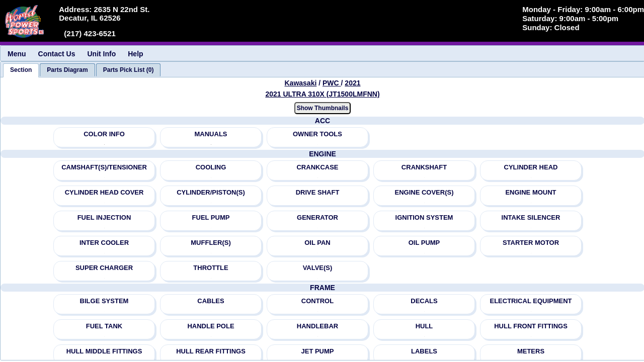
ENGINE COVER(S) (424, 192)
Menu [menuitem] (17, 54)
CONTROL (317, 301)
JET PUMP (317, 351)
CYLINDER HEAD (531, 167)
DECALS (424, 301)
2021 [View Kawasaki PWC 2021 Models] (352, 83)
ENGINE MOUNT (531, 192)
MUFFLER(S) (211, 243)
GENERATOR (317, 217)
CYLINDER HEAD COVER (104, 192)
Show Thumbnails (323, 108)
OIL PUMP (424, 243)
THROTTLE (211, 268)
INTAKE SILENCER (531, 217)
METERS (531, 351)
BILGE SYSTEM (104, 301)
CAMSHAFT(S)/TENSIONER (104, 167)
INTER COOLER (104, 243)
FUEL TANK (104, 326)
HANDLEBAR (317, 326)
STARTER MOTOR (531, 243)
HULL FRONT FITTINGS (531, 326)
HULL (424, 326)
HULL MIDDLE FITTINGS (104, 351)
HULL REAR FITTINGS (211, 351)
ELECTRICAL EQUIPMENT (531, 301)
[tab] (21, 70)
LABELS (424, 351)
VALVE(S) (318, 268)
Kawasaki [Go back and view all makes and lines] (301, 83)
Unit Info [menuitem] (101, 54)
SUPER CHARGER (104, 268)
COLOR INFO (104, 134)
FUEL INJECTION (104, 217)
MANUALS (211, 134)
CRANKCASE (317, 167)
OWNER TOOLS (317, 134)
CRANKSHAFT (424, 167)
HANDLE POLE (211, 326)
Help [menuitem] (135, 54)
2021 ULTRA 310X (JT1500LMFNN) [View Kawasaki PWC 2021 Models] (322, 94)
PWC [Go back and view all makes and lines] (332, 83)
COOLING (211, 167)
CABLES (211, 301)
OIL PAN (317, 243)
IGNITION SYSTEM (424, 217)
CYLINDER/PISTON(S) (211, 192)
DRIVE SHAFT (318, 192)
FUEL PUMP (211, 217)
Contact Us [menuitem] (57, 54)
